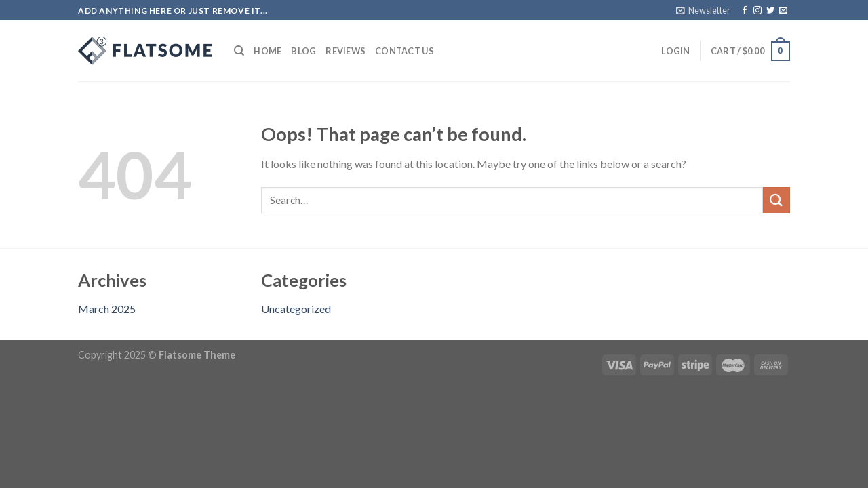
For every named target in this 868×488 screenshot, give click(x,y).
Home (268, 51)
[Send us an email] (783, 11)
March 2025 (107, 309)
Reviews (346, 51)
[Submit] (776, 200)
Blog (303, 51)
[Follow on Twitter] (770, 11)
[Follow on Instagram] (757, 11)
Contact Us (405, 51)
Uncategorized (296, 309)
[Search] (239, 51)
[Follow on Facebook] (745, 11)
